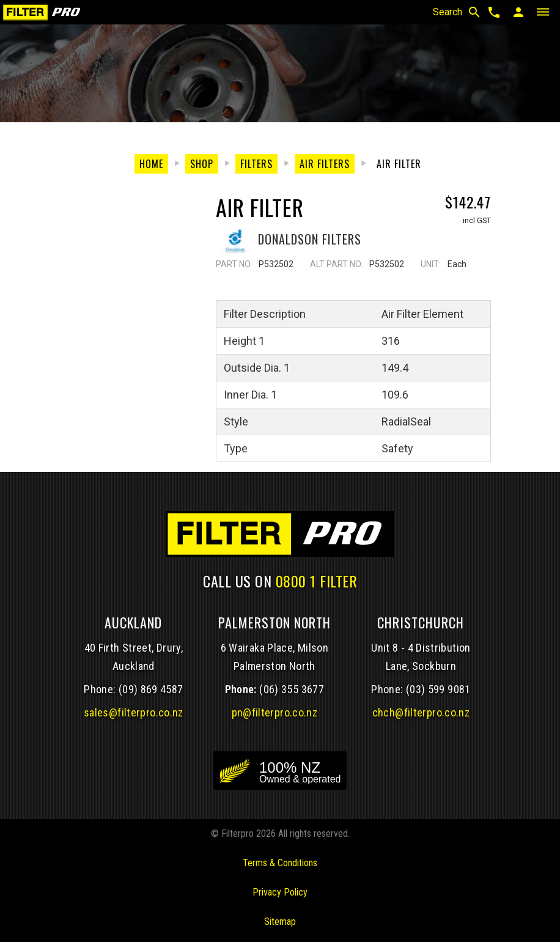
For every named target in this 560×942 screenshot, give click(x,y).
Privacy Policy (280, 892)
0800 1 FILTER (317, 581)
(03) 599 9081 (438, 689)
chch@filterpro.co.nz (421, 712)
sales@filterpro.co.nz (134, 712)
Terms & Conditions (280, 863)
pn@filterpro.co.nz (275, 712)
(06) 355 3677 (292, 689)
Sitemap (280, 922)
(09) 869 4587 (151, 689)
